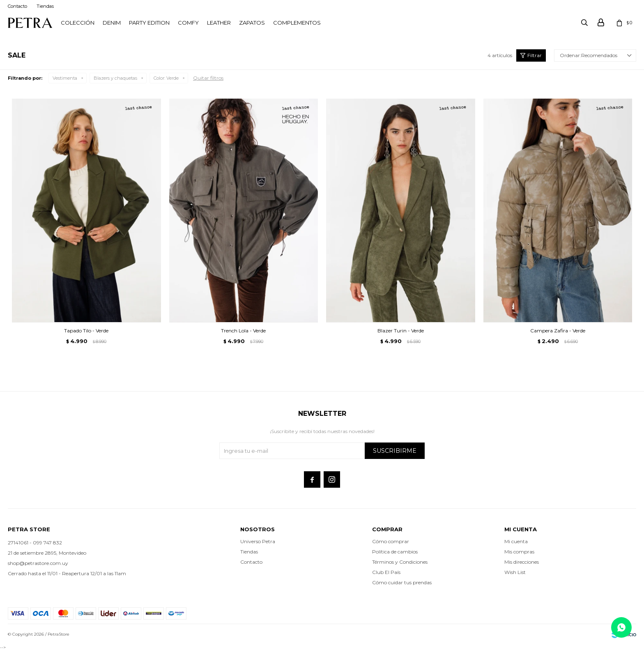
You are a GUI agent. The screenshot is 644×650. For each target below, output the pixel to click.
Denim (112, 23)
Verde (166, 78)
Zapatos (252, 23)
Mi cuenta (516, 541)
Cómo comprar (391, 541)
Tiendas (45, 6)
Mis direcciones (522, 562)
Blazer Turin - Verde (401, 331)
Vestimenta (65, 78)
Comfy (188, 23)
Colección (78, 23)
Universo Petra (258, 541)
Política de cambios (395, 552)
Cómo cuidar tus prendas (402, 582)
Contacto (17, 6)
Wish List (515, 572)
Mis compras (519, 552)
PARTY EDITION (149, 23)
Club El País (386, 572)
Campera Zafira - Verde (558, 331)
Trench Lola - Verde (243, 331)
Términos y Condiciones (400, 562)
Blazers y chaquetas (115, 78)
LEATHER (219, 23)
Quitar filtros (208, 78)
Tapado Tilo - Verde (86, 331)
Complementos (297, 23)
